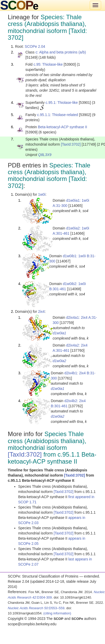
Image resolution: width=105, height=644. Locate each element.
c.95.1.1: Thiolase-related (58, 115)
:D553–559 (36, 608)
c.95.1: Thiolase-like (62, 103)
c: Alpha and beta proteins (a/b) (61, 52)
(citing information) (57, 613)
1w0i (42, 194)
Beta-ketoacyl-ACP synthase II (62, 127)
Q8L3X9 (45, 155)
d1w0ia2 (59, 361)
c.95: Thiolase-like (48, 64)
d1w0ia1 (59, 333)
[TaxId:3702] (71, 144)
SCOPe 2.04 (35, 46)
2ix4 (41, 311)
